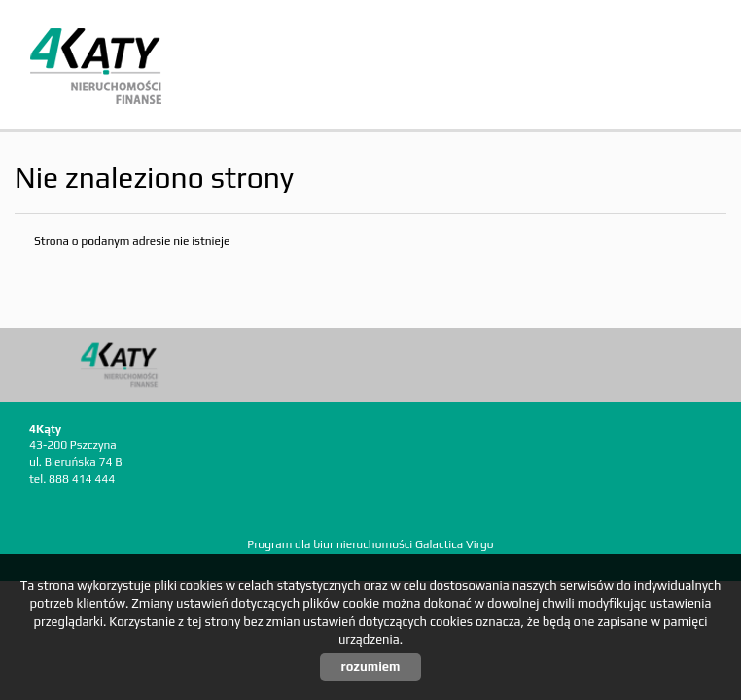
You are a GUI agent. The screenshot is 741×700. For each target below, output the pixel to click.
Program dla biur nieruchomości (331, 544)
